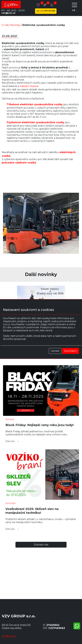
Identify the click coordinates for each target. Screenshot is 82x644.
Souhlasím (71, 351)
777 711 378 (46, 11)
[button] (4, 223)
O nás (5, 25)
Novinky (16, 25)
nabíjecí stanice (29, 86)
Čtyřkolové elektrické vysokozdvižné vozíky (36, 122)
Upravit (55, 351)
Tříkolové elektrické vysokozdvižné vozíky (35, 104)
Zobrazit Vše (41, 545)
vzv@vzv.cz (8, 13)
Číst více (10, 441)
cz (75, 10)
